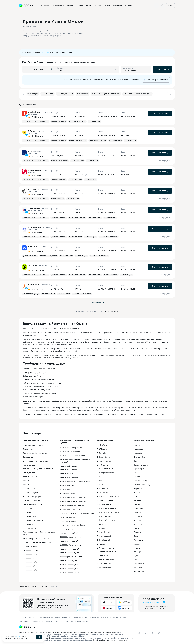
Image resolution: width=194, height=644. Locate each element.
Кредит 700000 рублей (69, 568)
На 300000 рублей (30, 557)
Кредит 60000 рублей (69, 560)
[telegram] (139, 632)
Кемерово (138, 559)
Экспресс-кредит (30, 545)
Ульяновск (139, 567)
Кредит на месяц (67, 485)
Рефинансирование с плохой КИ (37, 538)
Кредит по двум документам (72, 504)
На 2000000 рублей (31, 553)
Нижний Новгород (142, 484)
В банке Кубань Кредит (107, 519)
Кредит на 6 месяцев (69, 477)
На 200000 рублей (30, 549)
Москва (137, 444)
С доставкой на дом (68, 520)
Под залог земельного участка (36, 519)
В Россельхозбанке (105, 468)
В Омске (54, 586)
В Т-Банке (101, 543)
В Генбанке (102, 523)
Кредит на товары (68, 489)
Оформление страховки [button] (109, 236)
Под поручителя (30, 527)
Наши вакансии (66, 620)
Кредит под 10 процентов (71, 508)
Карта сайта (38, 620)
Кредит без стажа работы (71, 447)
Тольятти (138, 523)
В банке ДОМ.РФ (104, 563)
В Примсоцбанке (104, 567)
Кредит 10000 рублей (69, 532)
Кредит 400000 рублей (69, 548)
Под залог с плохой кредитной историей (77, 512)
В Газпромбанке (104, 460)
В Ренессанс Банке (105, 500)
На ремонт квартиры (32, 496)
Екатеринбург (140, 456)
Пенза (137, 527)
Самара (137, 460)
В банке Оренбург (105, 531)
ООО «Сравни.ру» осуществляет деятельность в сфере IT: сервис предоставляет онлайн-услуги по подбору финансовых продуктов (67, 631)
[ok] (153, 632)
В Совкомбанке (103, 456)
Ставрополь (139, 563)
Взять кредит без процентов (35, 452)
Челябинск (139, 476)
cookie (19, 636)
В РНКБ (100, 480)
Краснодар (139, 448)
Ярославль (139, 539)
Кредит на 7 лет (30, 484)
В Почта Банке (103, 452)
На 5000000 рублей (31, 569)
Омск (136, 496)
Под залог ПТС (29, 523)
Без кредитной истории (33, 444)
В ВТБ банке (102, 448)
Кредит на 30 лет (67, 473)
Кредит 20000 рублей (69, 540)
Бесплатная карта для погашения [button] (36, 121)
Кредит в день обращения (71, 451)
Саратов (138, 511)
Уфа (136, 472)
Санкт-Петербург (141, 464)
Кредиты (34, 586)
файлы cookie (46, 637)
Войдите (46, 52)
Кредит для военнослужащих (72, 455)
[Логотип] (27, 626)
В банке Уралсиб (104, 535)
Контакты (33, 616)
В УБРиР (100, 484)
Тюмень (137, 500)
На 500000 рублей (30, 565)
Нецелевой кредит (68, 493)
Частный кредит (67, 528)
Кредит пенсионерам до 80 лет (73, 497)
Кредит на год (29, 488)
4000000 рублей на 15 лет (71, 556)
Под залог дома (29, 515)
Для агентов (67, 616)
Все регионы (140, 571)
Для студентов (29, 472)
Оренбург (138, 515)
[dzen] (159, 632)
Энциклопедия (25, 620)
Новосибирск (140, 452)
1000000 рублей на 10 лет (71, 536)
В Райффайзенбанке (106, 472)
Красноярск (139, 468)
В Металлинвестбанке (106, 551)
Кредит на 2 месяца (68, 465)
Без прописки (29, 448)
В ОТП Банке (102, 492)
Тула (136, 535)
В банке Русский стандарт (108, 496)
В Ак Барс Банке (104, 504)
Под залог (27, 511)
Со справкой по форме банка (72, 524)
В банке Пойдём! (104, 515)
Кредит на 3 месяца (68, 469)
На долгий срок (29, 464)
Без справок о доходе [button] (77, 121)
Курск (137, 555)
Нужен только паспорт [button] (78, 140)
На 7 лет (44, 586)
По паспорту (28, 507)
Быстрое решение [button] (111, 274)
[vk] (146, 632)
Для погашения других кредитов (37, 460)
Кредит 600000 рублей (69, 564)
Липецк (137, 551)
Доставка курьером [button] (59, 121)
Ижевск (137, 543)
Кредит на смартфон (32, 500)
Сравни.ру (23, 586)
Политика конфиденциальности (115, 616)
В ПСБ (100, 476)
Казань (137, 492)
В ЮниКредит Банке (106, 539)
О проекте (23, 616)
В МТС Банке (102, 464)
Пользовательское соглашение (87, 616)
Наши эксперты (52, 620)
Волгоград (138, 507)
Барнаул (138, 531)
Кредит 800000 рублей (69, 572)
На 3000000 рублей (31, 561)
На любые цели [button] (95, 121)
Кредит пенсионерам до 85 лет (73, 501)
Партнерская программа (50, 616)
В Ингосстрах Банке (105, 547)
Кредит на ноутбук (31, 492)
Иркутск (138, 519)
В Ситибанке (102, 555)
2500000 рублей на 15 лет (71, 544)
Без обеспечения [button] (115, 140)
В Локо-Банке (103, 527)
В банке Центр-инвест (106, 507)
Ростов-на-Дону (141, 480)
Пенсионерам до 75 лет (33, 504)
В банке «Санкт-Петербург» (109, 511)
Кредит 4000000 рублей (70, 552)
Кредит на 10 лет (30, 476)
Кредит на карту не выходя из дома (75, 481)
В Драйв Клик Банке (106, 559)
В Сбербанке (102, 444)
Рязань (137, 547)
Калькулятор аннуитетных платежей (38, 468)
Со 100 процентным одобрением (37, 542)
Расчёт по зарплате (68, 516)
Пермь (137, 504)
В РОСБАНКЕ (102, 488)
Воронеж (138, 488)
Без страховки (29, 456)
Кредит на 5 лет (30, 480)
